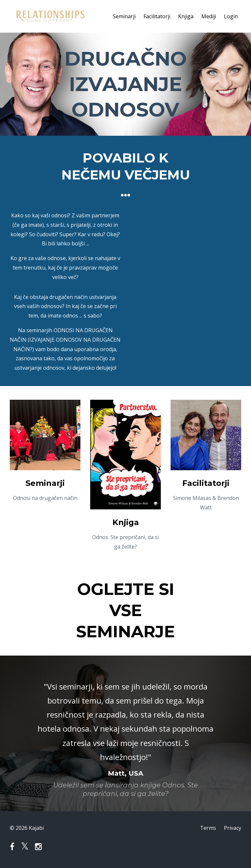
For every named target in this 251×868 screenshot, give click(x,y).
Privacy (233, 828)
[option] (125, 733)
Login (231, 16)
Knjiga (186, 16)
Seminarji (124, 16)
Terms (208, 828)
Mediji (209, 16)
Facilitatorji (157, 16)
